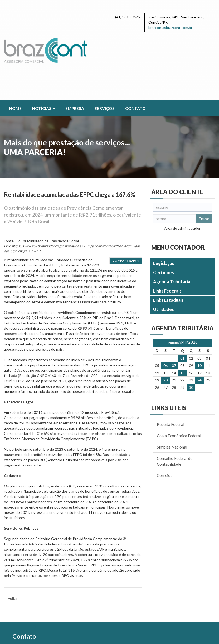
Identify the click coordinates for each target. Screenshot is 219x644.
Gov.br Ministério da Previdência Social (47, 176)
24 (199, 315)
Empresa (75, 43)
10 (199, 301)
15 (182, 308)
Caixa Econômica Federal (179, 371)
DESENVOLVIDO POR (181, 630)
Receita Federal (171, 359)
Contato (135, 43)
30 (191, 322)
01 (182, 293)
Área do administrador (182, 163)
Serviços (105, 43)
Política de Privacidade (47, 636)
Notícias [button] (43, 43)
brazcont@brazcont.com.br (170, 27)
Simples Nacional (172, 382)
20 (166, 315)
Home (15, 43)
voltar (13, 533)
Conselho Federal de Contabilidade (175, 396)
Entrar (204, 154)
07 (174, 301)
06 (166, 301)
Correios (165, 410)
